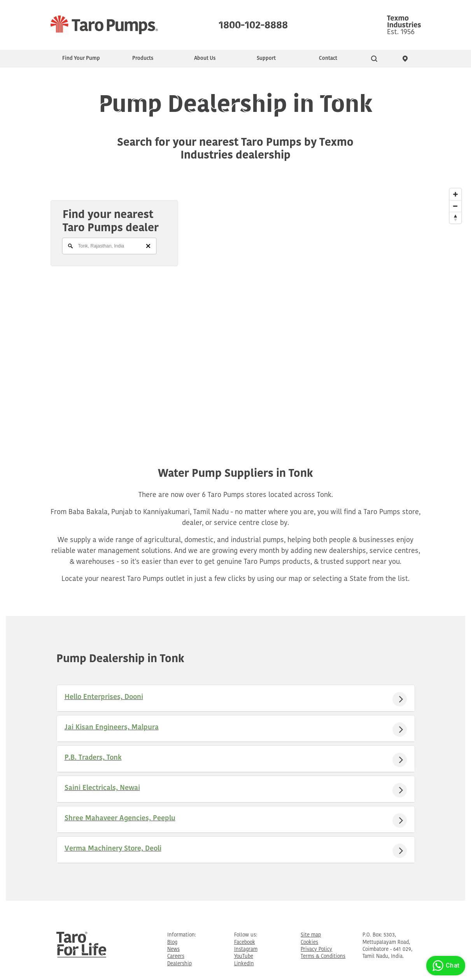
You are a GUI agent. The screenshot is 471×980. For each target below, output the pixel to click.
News (173, 949)
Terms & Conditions (323, 956)
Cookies (309, 943)
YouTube (244, 956)
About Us (205, 58)
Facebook (245, 943)
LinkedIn (244, 964)
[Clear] (148, 246)
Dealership (179, 964)
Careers (176, 956)
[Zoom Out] (455, 206)
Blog (172, 943)
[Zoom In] (455, 194)
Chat (445, 966)
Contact (328, 58)
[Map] (235, 308)
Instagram (246, 949)
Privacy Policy (316, 949)
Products (143, 58)
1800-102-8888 (253, 23)
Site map (311, 935)
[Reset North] (455, 218)
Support (266, 58)
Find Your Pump (81, 58)
